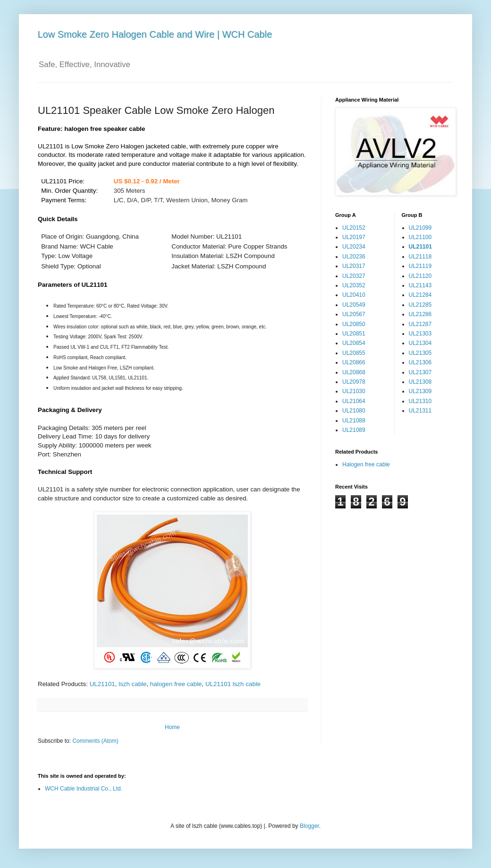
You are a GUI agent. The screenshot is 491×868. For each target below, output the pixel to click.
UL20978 (354, 382)
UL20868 (354, 372)
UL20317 (354, 266)
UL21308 (420, 382)
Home (172, 727)
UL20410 (354, 295)
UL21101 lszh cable (233, 684)
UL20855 (354, 353)
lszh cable (132, 684)
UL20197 (354, 237)
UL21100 (420, 237)
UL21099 (420, 228)
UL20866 (354, 362)
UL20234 (354, 247)
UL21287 (420, 324)
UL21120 (420, 276)
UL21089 (354, 430)
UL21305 (420, 353)
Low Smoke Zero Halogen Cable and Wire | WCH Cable (155, 34)
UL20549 (354, 305)
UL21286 (420, 314)
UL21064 (354, 401)
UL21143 (420, 285)
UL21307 (420, 372)
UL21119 (420, 266)
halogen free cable (176, 684)
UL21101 (102, 684)
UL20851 (354, 334)
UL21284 (420, 295)
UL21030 (354, 391)
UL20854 (354, 343)
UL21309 (420, 391)
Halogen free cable (366, 464)
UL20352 (354, 285)
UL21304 (420, 343)
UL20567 (354, 314)
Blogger (309, 826)
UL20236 (354, 257)
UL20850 (354, 324)
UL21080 (354, 411)
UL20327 (354, 276)
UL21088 (354, 421)
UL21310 (420, 401)
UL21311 (420, 411)
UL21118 (420, 257)
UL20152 (354, 228)
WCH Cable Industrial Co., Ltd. (84, 789)
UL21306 (420, 362)
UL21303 (420, 334)
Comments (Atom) (95, 741)
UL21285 (420, 305)
